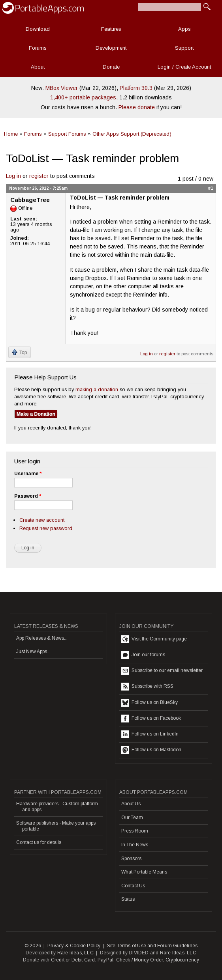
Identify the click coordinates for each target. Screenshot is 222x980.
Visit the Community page (154, 639)
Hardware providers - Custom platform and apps (57, 806)
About (38, 67)
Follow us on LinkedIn (150, 734)
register (39, 176)
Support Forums (67, 134)
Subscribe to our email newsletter (162, 671)
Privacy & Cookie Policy (74, 946)
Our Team (132, 818)
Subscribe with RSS (147, 687)
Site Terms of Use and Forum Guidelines (152, 946)
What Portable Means (144, 872)
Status (128, 899)
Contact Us (133, 886)
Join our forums (143, 655)
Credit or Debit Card (73, 960)
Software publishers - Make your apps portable (56, 826)
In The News (135, 845)
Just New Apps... (33, 651)
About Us (131, 804)
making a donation (97, 389)
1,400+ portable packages (83, 97)
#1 (211, 188)
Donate (111, 67)
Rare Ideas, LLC (75, 953)
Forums (38, 48)
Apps (184, 29)
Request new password (46, 528)
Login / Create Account (184, 67)
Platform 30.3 (136, 88)
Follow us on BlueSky (150, 703)
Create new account (42, 520)
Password (28, 496)
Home (11, 134)
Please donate (137, 107)
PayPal (105, 960)
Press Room (135, 831)
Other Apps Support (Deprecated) (132, 134)
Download (38, 29)
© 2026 (33, 946)
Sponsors (131, 859)
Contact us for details (39, 842)
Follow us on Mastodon (151, 750)
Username (28, 474)
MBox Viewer (62, 88)
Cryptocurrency (182, 960)
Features (111, 29)
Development (111, 48)
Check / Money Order (140, 960)
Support (184, 48)
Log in (13, 176)
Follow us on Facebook (151, 719)
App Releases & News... (42, 638)
